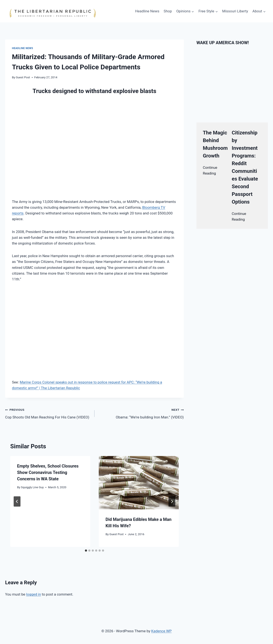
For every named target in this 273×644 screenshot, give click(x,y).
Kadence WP (161, 631)
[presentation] (139, 483)
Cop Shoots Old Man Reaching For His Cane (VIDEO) (48, 413)
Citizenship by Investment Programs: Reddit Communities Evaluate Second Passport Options (245, 167)
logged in (34, 594)
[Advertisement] (62, 295)
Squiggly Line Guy (32, 487)
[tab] (86, 551)
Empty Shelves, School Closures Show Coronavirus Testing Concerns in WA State (48, 472)
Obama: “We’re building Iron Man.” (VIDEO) (141, 413)
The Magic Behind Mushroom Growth (215, 144)
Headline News (147, 11)
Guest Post (23, 77)
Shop (168, 11)
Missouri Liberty (235, 11)
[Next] (172, 501)
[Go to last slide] (17, 501)
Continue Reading (210, 170)
